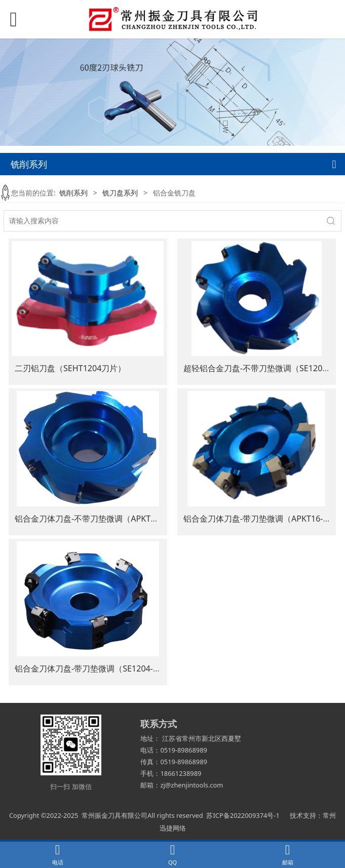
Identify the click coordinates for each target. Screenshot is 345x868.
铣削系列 (73, 193)
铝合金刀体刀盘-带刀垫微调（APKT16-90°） (264, 519)
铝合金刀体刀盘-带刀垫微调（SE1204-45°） (94, 668)
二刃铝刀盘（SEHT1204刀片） (70, 368)
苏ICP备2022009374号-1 (243, 815)
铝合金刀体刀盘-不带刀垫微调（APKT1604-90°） (104, 519)
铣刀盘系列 (120, 193)
